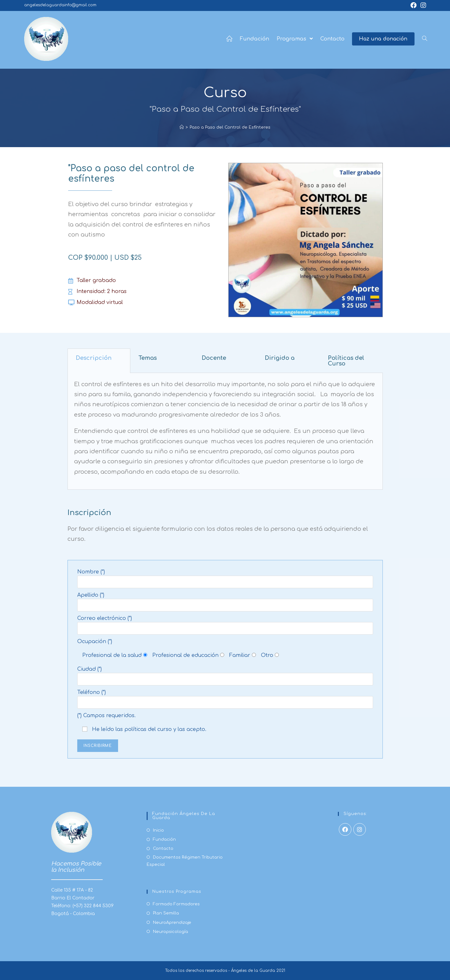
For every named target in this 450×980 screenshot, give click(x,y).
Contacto (163, 849)
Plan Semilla (166, 913)
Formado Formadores (176, 904)
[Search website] (425, 39)
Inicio (158, 830)
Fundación (164, 839)
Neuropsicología (171, 932)
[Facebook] (345, 829)
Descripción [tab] (94, 358)
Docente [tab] (214, 358)
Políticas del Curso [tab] (346, 361)
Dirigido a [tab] (280, 358)
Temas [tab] (148, 358)
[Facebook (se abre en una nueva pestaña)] (415, 5)
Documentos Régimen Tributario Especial (185, 861)
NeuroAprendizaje (172, 923)
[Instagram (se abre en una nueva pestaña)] (423, 5)
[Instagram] (360, 829)
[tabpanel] (225, 431)
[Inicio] (182, 127)
